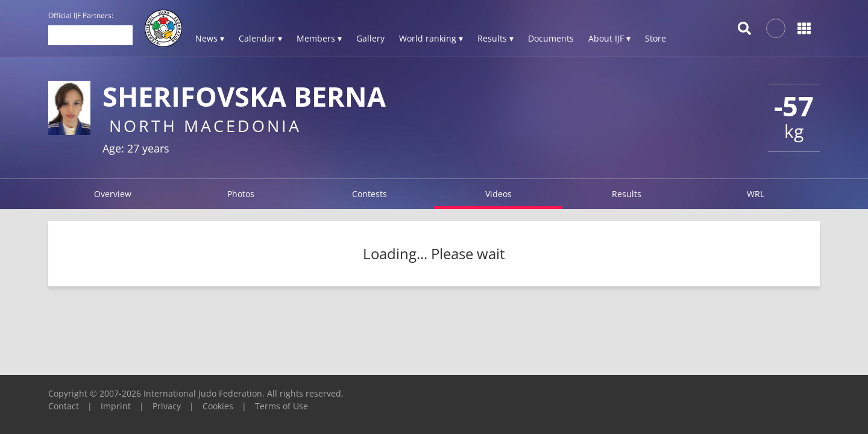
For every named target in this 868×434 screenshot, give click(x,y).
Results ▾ (495, 38)
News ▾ (210, 38)
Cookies (218, 406)
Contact (64, 406)
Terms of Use (281, 406)
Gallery (370, 38)
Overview (113, 194)
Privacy (167, 406)
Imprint (116, 406)
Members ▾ (319, 38)
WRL (756, 194)
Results (627, 194)
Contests (370, 194)
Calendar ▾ (260, 38)
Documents (551, 38)
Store (656, 38)
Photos (241, 194)
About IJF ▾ (609, 38)
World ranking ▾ (431, 38)
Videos (498, 194)
